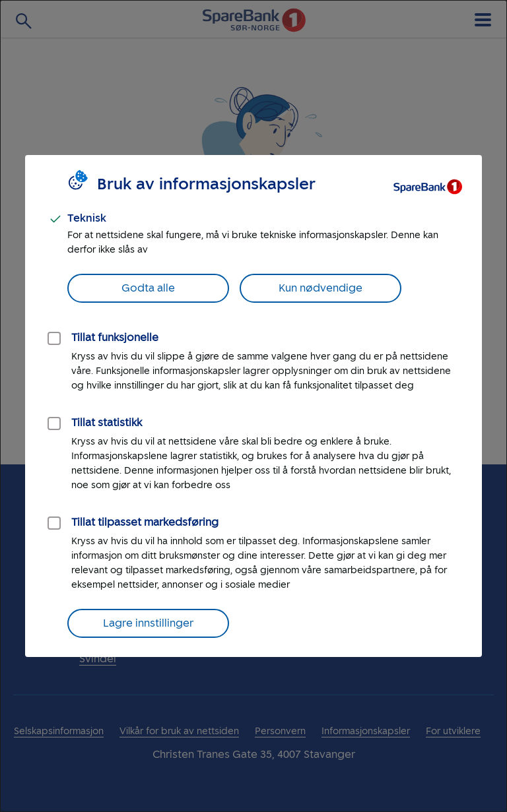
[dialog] (253, 406)
